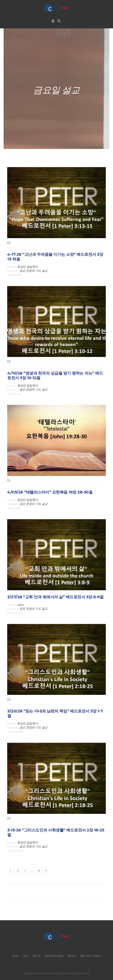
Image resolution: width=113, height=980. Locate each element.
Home (15, 956)
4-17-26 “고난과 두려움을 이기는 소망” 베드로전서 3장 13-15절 (55, 257)
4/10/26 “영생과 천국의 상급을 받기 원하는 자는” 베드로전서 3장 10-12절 (55, 376)
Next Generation (54, 956)
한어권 (36, 956)
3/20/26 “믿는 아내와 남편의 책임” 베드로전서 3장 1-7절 (55, 713)
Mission (72, 956)
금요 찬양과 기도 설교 (34, 271)
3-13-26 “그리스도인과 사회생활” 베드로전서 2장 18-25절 (56, 832)
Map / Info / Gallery (91, 956)
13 (39, 871)
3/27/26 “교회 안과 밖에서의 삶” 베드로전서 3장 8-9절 (55, 597)
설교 (26, 956)
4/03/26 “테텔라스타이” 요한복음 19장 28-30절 (50, 492)
